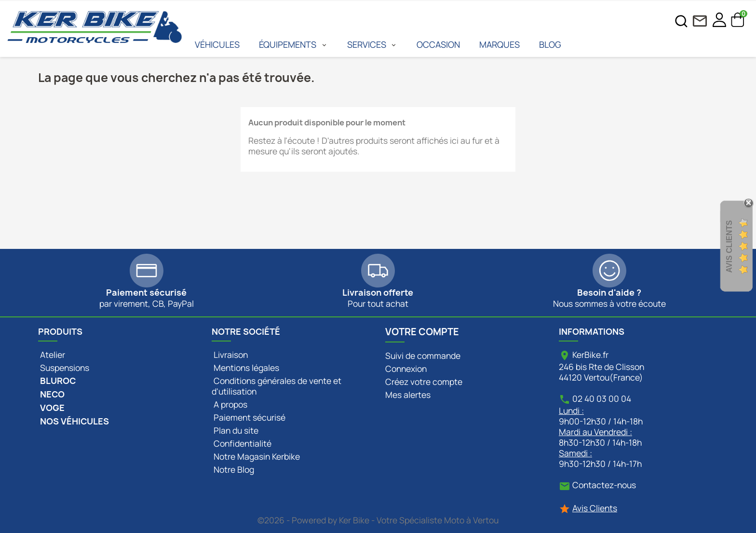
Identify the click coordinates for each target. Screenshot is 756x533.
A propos (229, 404)
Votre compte (422, 332)
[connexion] (719, 21)
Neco (51, 394)
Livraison (230, 355)
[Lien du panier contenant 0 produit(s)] (738, 24)
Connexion (406, 369)
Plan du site (235, 430)
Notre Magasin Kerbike (256, 456)
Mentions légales (245, 368)
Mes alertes (408, 395)
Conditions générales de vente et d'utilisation (277, 386)
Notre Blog (233, 469)
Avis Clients (595, 508)
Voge (51, 408)
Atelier (52, 355)
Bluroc (57, 381)
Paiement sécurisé (249, 417)
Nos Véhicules (74, 421)
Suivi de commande (423, 355)
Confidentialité (242, 443)
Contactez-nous (604, 485)
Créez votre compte (424, 382)
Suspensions (64, 368)
